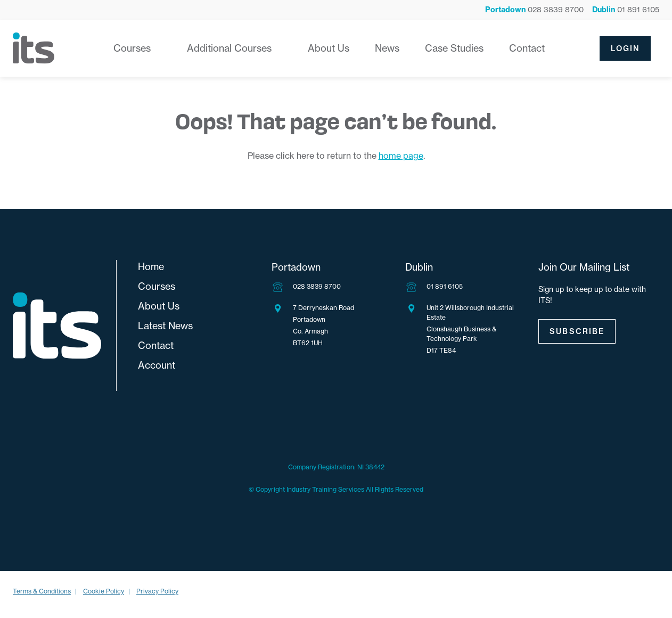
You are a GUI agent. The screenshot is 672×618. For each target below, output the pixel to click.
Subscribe (577, 331)
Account (157, 365)
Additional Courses (229, 48)
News (387, 48)
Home (151, 267)
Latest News (165, 326)
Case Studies (454, 48)
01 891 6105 (445, 286)
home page (401, 156)
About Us (329, 48)
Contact (527, 48)
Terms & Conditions (42, 591)
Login (625, 48)
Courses (132, 48)
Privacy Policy (157, 591)
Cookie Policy (104, 591)
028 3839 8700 (317, 286)
